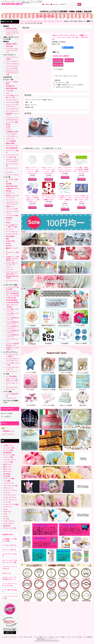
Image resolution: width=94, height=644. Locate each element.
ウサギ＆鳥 (9, 91)
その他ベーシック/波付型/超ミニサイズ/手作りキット (12, 259)
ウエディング (10, 139)
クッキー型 (7, 177)
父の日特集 (7, 476)
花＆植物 (9, 184)
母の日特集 (7, 474)
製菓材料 (6, 26)
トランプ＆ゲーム (11, 136)
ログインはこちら (8, 434)
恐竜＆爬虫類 (10, 236)
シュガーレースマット (10, 490)
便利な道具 (9, 46)
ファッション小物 (11, 209)
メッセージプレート (12, 155)
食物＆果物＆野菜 (11, 88)
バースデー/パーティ (10, 495)
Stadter (5, 509)
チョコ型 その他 (11, 157)
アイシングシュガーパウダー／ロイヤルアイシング (12, 33)
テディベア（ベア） (12, 146)
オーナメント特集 (9, 455)
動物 (7, 239)
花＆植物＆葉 (10, 86)
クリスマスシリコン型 (10, 486)
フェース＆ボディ (11, 134)
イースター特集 (8, 462)
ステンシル (7, 493)
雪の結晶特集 (7, 453)
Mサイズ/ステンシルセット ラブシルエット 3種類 (49, 198)
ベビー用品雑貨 (11, 141)
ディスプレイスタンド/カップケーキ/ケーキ (12, 50)
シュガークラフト (9, 483)
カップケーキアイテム (10, 352)
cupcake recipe (7, 573)
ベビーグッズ (10, 200)
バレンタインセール (10, 460)
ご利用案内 (47, 4)
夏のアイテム (7, 467)
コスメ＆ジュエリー (12, 100)
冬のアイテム (7, 471)
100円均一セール (8, 445)
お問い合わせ (56, 4)
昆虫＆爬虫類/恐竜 (12, 148)
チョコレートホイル (12, 175)
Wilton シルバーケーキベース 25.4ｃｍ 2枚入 (65, 169)
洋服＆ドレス (10, 206)
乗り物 (8, 124)
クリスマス (9, 172)
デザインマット (8, 488)
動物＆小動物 (10, 143)
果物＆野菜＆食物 (11, 186)
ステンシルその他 (11, 69)
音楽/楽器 (9, 218)
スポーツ (9, 129)
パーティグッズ (11, 398)
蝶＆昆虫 (9, 191)
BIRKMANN (7, 512)
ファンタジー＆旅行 (12, 122)
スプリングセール (9, 521)
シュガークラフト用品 (10, 285)
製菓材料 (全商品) (11, 29)
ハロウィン (9, 267)
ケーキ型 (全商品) (11, 376)
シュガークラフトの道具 (11, 505)
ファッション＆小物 (12, 102)
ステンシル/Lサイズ (12, 66)
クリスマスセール (9, 523)
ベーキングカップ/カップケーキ (52, 21)
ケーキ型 (6, 374)
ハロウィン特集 (8, 457)
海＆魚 (8, 243)
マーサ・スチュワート (10, 500)
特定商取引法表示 (8, 535)
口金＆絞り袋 (7, 77)
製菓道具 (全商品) (11, 44)
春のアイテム (7, 464)
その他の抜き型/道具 (12, 302)
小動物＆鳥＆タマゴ (12, 189)
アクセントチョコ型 (10, 528)
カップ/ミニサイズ (12, 372)
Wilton (5, 514)
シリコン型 (7, 502)
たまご (8, 93)
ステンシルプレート (10, 55)
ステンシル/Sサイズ (12, 61)
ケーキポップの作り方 (9, 545)
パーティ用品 (7, 392)
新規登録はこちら (8, 431)
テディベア (9, 229)
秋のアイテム (7, 469)
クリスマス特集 (8, 450)
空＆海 (8, 127)
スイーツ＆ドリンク (12, 111)
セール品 (6, 519)
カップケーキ (7, 507)
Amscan (6, 516)
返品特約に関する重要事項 (61, 56)
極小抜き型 (7, 526)
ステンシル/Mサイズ (12, 64)
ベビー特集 (7, 481)
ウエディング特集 (9, 479)
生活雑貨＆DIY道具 (12, 132)
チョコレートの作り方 (9, 550)
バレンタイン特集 (9, 448)
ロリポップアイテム (10, 497)
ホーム (23, 21)
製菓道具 (6, 42)
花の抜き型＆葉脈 (11, 300)
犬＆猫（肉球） (11, 241)
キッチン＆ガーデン (12, 109)
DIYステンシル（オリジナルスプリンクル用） (12, 73)
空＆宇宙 (9, 246)
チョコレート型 (8, 80)
